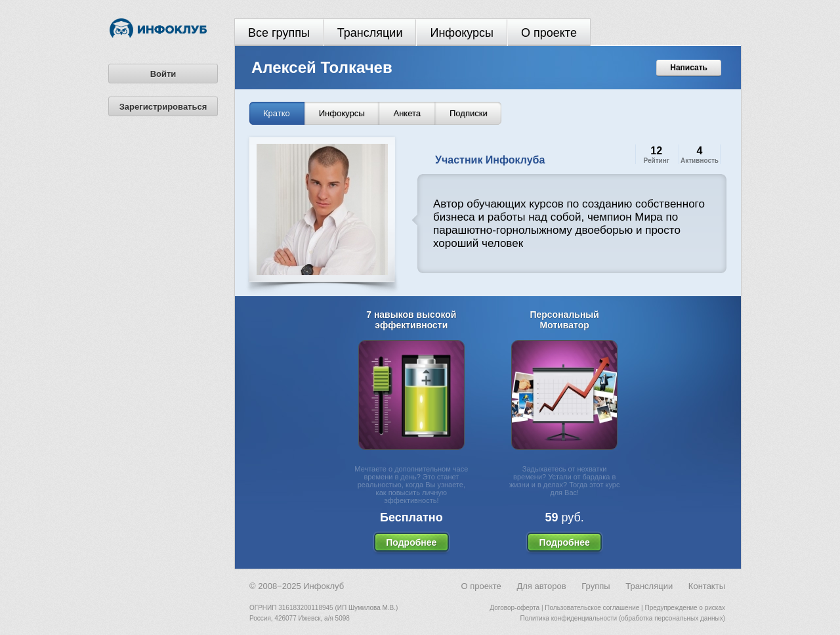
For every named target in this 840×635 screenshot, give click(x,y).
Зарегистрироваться (163, 107)
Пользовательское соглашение (592, 608)
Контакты (707, 586)
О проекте (549, 33)
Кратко (277, 113)
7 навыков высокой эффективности (411, 320)
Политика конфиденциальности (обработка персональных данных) (623, 618)
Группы (596, 586)
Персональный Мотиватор (564, 320)
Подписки (469, 113)
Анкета (407, 113)
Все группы (279, 33)
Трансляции (370, 33)
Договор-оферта (514, 608)
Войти (163, 74)
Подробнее (411, 542)
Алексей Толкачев (322, 67)
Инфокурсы (462, 33)
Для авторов (541, 586)
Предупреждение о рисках (685, 608)
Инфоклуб (324, 586)
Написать (689, 68)
